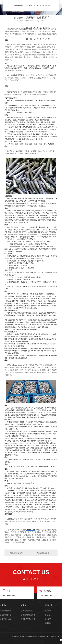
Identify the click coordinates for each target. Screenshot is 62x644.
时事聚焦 (48, 623)
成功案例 (38, 8)
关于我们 (46, 8)
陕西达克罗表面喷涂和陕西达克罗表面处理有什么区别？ (18, 553)
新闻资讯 (43, 8)
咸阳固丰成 (31, 530)
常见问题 (48, 619)
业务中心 (35, 8)
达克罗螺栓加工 (5, 619)
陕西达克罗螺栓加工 (28, 611)
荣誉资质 (40, 8)
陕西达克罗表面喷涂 (28, 619)
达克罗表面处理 (31, 8)
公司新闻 (48, 611)
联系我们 (49, 8)
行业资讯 (48, 615)
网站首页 (27, 8)
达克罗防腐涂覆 (5, 615)
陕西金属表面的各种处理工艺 (46, 553)
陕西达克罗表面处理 (28, 615)
